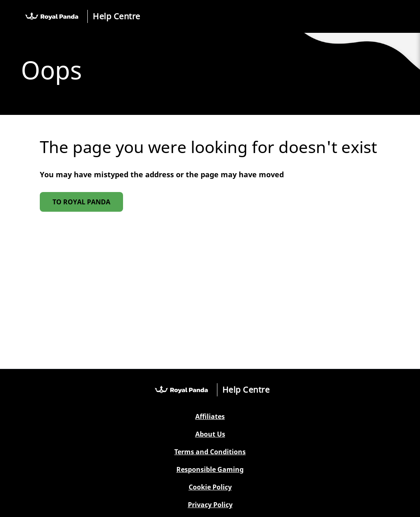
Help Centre (116, 16)
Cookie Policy (210, 487)
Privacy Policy (210, 505)
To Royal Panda (81, 202)
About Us (210, 434)
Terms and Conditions (210, 452)
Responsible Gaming (210, 470)
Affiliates (210, 417)
